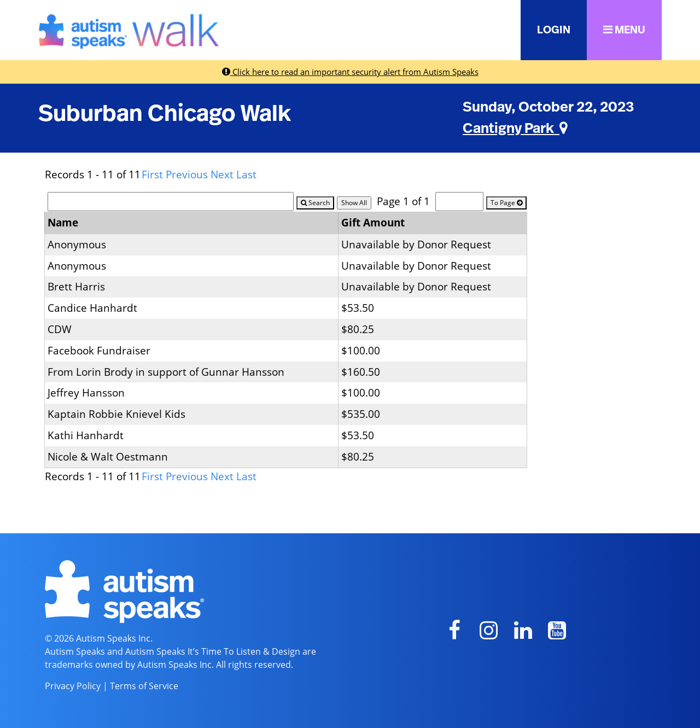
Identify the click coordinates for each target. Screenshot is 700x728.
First (152, 174)
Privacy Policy (73, 686)
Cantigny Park (515, 129)
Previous (187, 174)
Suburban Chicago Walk (165, 114)
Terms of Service (144, 686)
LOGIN (554, 30)
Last (246, 174)
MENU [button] (624, 30)
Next (222, 174)
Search (315, 203)
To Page (506, 203)
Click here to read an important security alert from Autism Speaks (350, 72)
